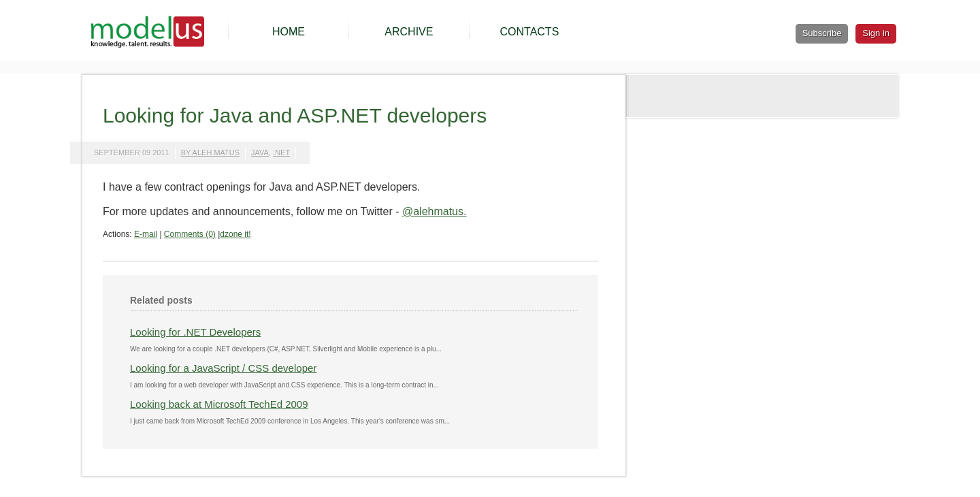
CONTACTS (529, 32)
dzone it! (235, 234)
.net (281, 153)
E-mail (146, 234)
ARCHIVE (409, 32)
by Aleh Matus (210, 153)
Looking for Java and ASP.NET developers (295, 115)
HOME (289, 32)
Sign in (876, 33)
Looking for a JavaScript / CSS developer (223, 368)
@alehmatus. (435, 211)
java (260, 153)
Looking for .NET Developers (195, 332)
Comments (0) (190, 234)
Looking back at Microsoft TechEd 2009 (219, 404)
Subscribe (822, 33)
